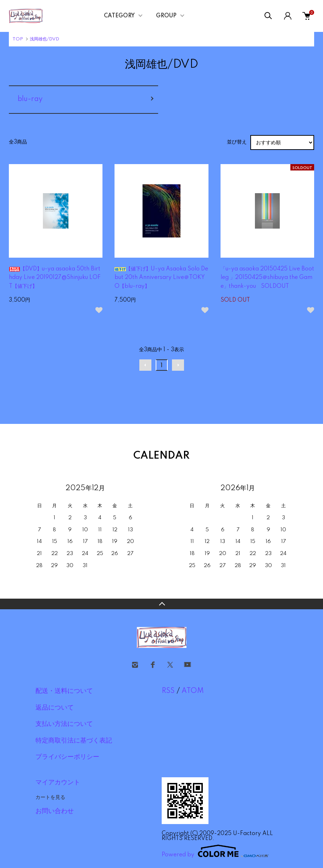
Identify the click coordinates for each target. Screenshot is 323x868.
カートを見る (50, 797)
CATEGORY (119, 16)
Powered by (215, 851)
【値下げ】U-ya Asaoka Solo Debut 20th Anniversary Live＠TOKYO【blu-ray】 (161, 278)
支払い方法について (64, 724)
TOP (18, 39)
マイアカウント (58, 783)
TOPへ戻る (161, 604)
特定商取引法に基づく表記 (74, 741)
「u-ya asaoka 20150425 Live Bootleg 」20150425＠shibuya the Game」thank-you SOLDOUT (267, 278)
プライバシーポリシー (67, 757)
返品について (55, 708)
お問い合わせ (55, 811)
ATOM (193, 691)
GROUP (166, 16)
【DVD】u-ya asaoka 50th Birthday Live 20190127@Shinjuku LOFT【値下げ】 (55, 278)
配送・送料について (64, 691)
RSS (168, 691)
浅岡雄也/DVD (44, 39)
